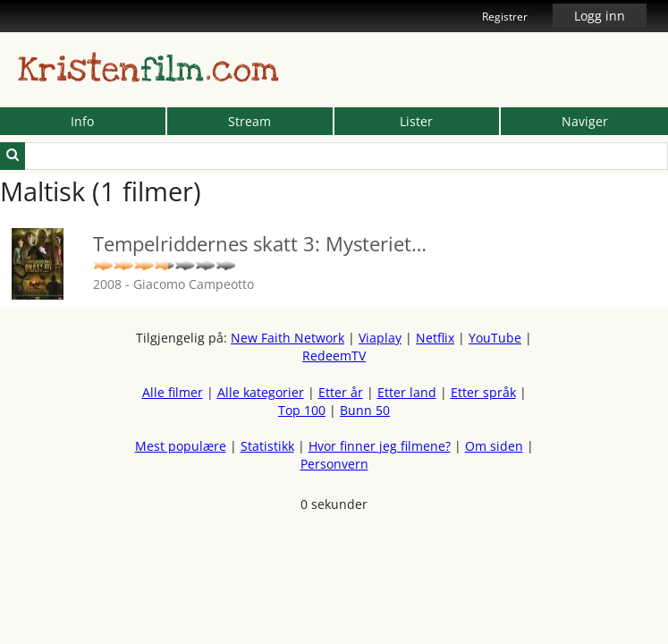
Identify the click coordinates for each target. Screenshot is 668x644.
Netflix (435, 338)
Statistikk (267, 446)
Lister (416, 121)
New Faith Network (287, 338)
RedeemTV (334, 356)
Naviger (585, 121)
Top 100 (302, 410)
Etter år (341, 392)
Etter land (407, 392)
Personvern (334, 464)
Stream (249, 121)
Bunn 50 (365, 410)
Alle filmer (173, 392)
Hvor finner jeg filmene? (380, 446)
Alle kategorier (261, 392)
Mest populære (181, 446)
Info (82, 121)
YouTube (495, 338)
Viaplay (380, 338)
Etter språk (483, 392)
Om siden (494, 446)
